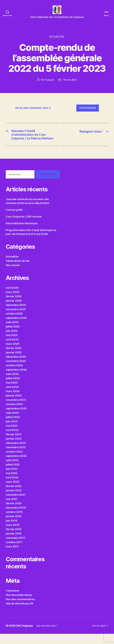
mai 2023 (12, 436)
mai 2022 (12, 483)
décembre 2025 (16, 315)
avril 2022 (12, 488)
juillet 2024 (13, 388)
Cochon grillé (14, 220)
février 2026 (14, 307)
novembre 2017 (16, 548)
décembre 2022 (16, 453)
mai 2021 (11, 509)
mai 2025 (12, 345)
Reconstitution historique (22, 234)
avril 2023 (12, 440)
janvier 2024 (14, 406)
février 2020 (14, 514)
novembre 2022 (16, 457)
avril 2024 (12, 397)
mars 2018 (12, 535)
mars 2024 (13, 401)
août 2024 (12, 384)
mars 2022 (13, 492)
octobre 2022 (14, 462)
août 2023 (12, 423)
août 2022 (12, 470)
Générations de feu (18, 271)
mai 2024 (12, 393)
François (49, 84)
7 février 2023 (70, 84)
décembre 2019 (16, 518)
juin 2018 (11, 531)
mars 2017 (12, 557)
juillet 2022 (13, 475)
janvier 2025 (14, 363)
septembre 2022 (16, 466)
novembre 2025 (16, 319)
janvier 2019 (14, 526)
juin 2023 (12, 432)
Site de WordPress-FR (19, 614)
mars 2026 (13, 302)
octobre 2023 (14, 414)
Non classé (13, 275)
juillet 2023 (13, 427)
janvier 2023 (14, 449)
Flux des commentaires (20, 609)
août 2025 (12, 332)
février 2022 (14, 496)
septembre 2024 (16, 380)
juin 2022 (12, 479)
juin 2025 (12, 341)
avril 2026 (12, 298)
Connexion (12, 601)
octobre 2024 (14, 376)
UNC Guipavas (25, 636)
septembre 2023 (16, 419)
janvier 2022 (14, 501)
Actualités (57, 41)
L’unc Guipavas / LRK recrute (24, 227)
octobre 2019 (14, 522)
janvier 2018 (14, 544)
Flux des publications (19, 605)
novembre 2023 (16, 410)
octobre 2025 (14, 324)
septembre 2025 (16, 328)
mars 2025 (13, 354)
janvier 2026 (14, 311)
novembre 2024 (16, 371)
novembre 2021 (16, 505)
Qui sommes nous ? (49, 636)
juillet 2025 (13, 337)
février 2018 (13, 539)
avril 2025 (12, 350)
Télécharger (88, 112)
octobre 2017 (14, 552)
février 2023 (14, 445)
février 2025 (14, 358)
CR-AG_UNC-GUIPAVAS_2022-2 (34, 113)
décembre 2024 (16, 367)
